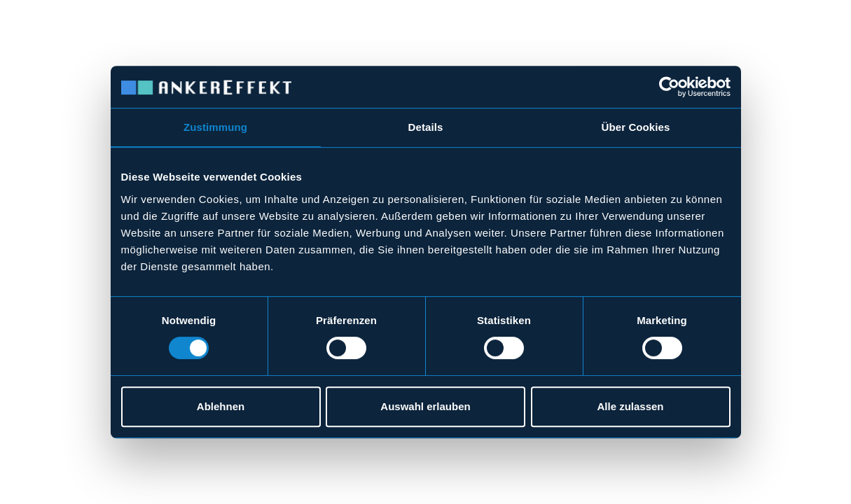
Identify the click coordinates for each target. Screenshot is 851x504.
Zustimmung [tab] (215, 127)
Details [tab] (426, 127)
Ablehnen (221, 406)
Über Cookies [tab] (636, 127)
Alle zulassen (630, 406)
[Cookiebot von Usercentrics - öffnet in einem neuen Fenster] (669, 87)
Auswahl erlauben (425, 406)
